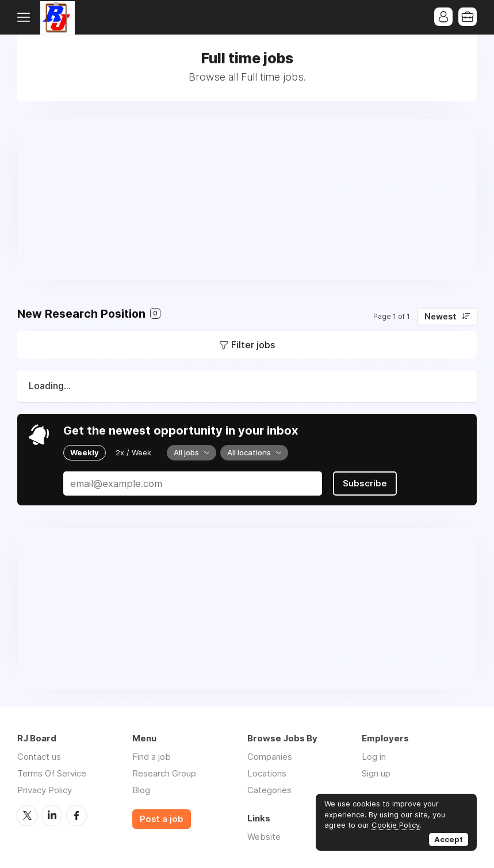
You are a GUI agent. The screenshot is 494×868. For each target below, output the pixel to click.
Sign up (376, 773)
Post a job (162, 819)
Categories (269, 790)
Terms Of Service (52, 773)
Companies (270, 757)
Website (264, 837)
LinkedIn (52, 816)
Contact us (39, 757)
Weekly (85, 452)
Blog (141, 790)
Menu (26, 17)
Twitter (27, 816)
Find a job (152, 757)
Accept (449, 839)
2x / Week (133, 452)
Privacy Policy (45, 790)
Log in (374, 757)
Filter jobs (253, 345)
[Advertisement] (247, 199)
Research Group (164, 773)
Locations (267, 773)
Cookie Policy (396, 825)
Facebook (76, 816)
